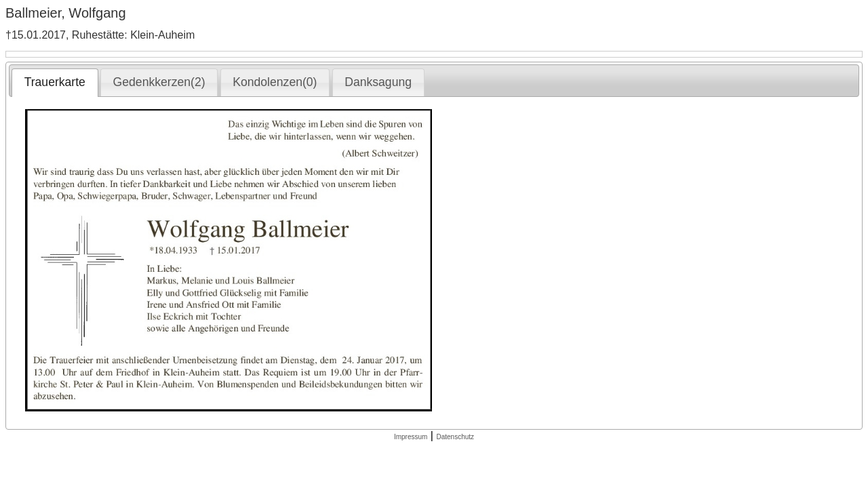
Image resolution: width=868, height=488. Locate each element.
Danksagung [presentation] (378, 82)
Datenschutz (455, 437)
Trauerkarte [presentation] (55, 82)
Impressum (411, 437)
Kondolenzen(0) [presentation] (275, 82)
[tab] (55, 83)
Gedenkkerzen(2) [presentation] (159, 82)
